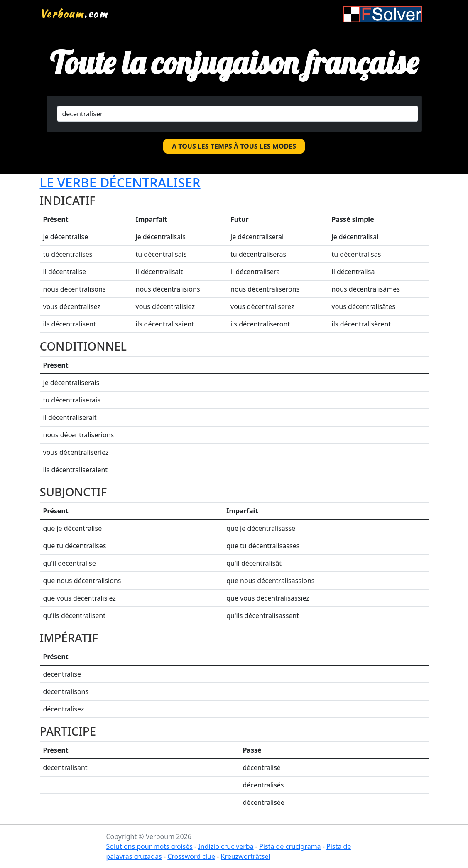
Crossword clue (191, 856)
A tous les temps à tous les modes (234, 146)
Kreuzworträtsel (245, 856)
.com (74, 14)
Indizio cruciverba (226, 846)
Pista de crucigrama (290, 846)
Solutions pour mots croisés (149, 846)
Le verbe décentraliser (120, 182)
